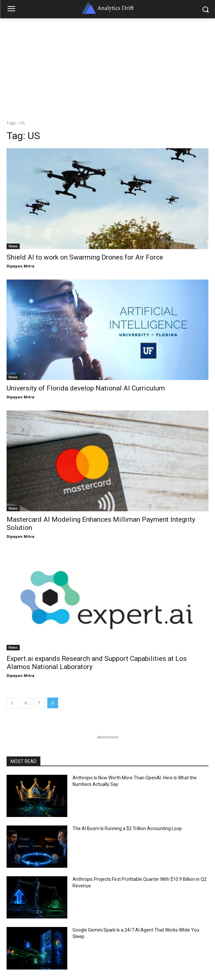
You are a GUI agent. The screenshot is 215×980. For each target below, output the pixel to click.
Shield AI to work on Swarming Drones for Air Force (85, 257)
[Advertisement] (107, 67)
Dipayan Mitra (21, 266)
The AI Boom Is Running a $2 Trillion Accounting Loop (127, 828)
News (13, 246)
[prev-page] (12, 703)
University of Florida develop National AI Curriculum (86, 388)
